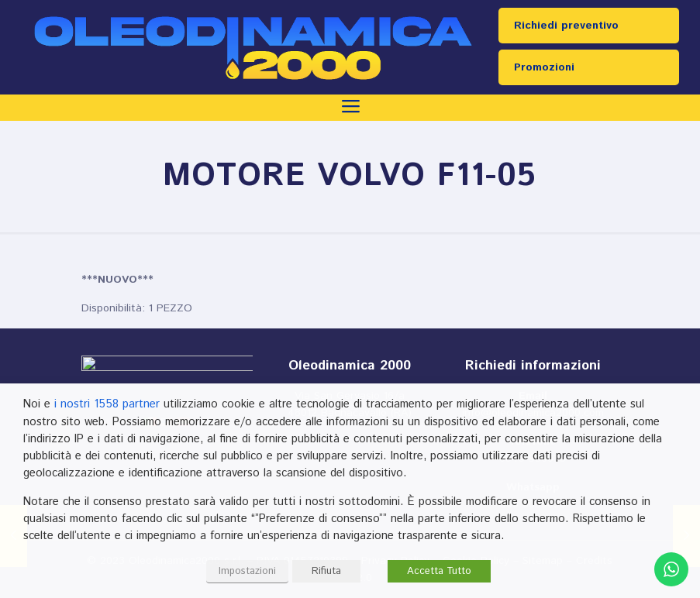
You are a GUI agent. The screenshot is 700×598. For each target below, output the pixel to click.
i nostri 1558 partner (107, 404)
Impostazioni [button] (247, 571)
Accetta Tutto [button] (439, 571)
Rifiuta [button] (326, 571)
